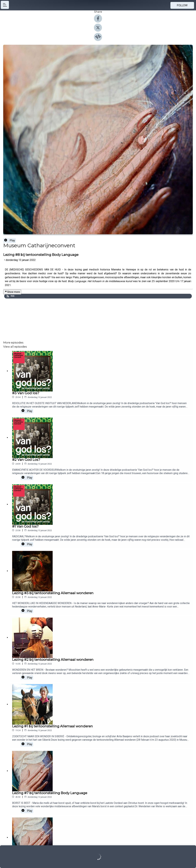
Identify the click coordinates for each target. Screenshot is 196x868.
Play (10, 240)
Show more (12, 292)
